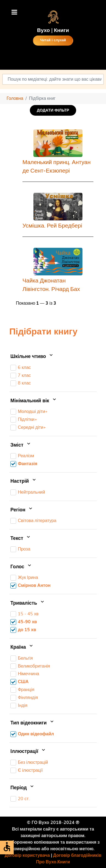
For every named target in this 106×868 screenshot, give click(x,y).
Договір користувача (27, 855)
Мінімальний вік (34, 401)
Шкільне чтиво (32, 357)
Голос (21, 567)
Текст (21, 538)
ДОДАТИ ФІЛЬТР (53, 110)
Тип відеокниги (33, 723)
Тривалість (28, 603)
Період (23, 788)
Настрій (24, 482)
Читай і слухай (53, 40)
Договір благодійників (77, 855)
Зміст (21, 445)
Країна (22, 647)
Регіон (22, 510)
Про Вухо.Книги (53, 862)
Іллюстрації (28, 752)
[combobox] (53, 79)
